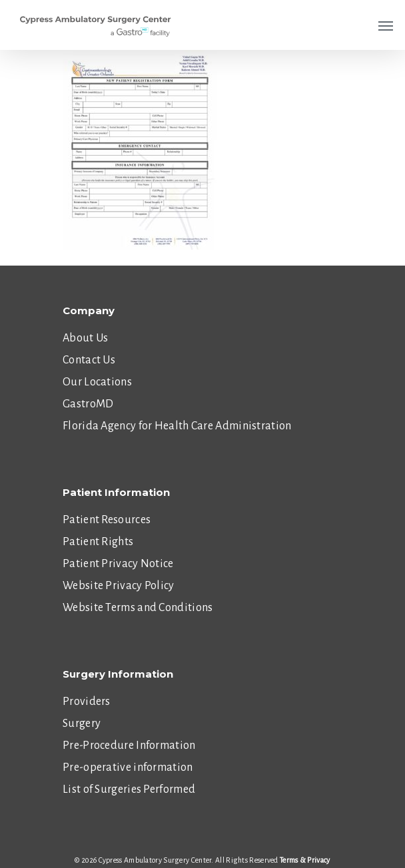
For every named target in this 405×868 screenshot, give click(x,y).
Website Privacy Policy (119, 586)
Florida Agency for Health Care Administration (177, 426)
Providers (87, 702)
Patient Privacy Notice (118, 564)
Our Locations (97, 382)
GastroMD (88, 404)
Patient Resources (107, 520)
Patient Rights (98, 542)
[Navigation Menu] (386, 25)
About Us (85, 338)
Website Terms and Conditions (138, 608)
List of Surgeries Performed (129, 789)
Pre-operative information (128, 767)
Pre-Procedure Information (129, 746)
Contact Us (89, 360)
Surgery (82, 724)
